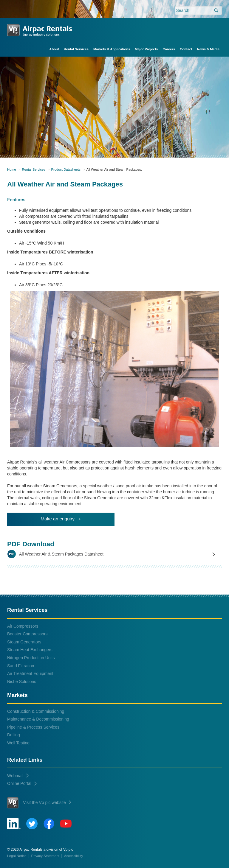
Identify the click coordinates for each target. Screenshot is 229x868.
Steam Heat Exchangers (30, 650)
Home (12, 169)
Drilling (14, 735)
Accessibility (74, 856)
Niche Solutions (22, 682)
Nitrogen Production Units (31, 658)
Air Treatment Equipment (30, 673)
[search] (216, 11)
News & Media (208, 49)
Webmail (18, 776)
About (54, 49)
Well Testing (18, 743)
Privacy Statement (45, 856)
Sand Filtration (21, 666)
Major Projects (146, 49)
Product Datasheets (66, 169)
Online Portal (22, 783)
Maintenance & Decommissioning (38, 719)
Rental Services (76, 49)
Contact (186, 49)
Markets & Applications (112, 49)
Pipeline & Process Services (33, 727)
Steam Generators (24, 642)
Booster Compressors (27, 634)
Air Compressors (23, 626)
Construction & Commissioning (36, 711)
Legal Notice (17, 856)
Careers (169, 49)
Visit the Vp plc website (39, 803)
